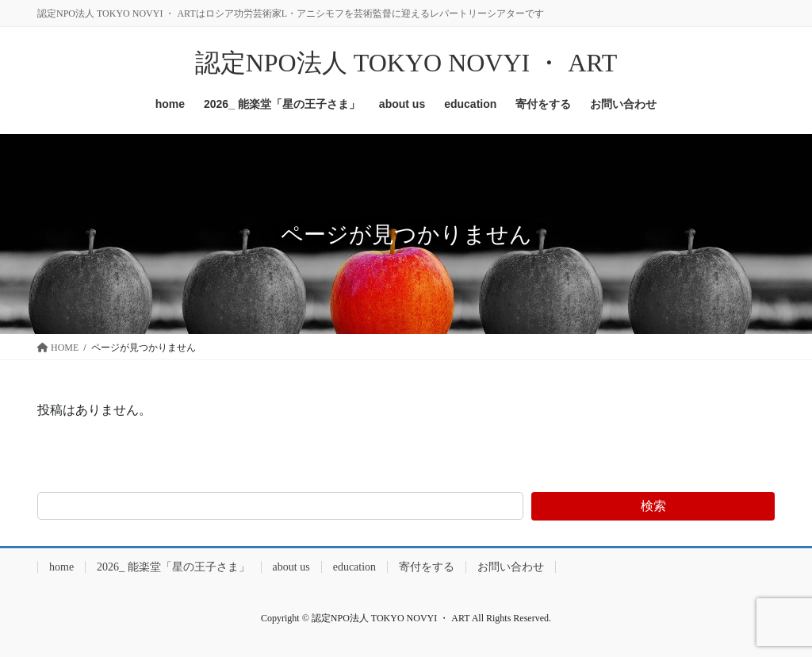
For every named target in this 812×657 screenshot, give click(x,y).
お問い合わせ (511, 567)
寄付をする (427, 567)
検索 (653, 506)
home (61, 567)
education (354, 567)
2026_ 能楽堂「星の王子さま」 (173, 567)
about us (291, 567)
